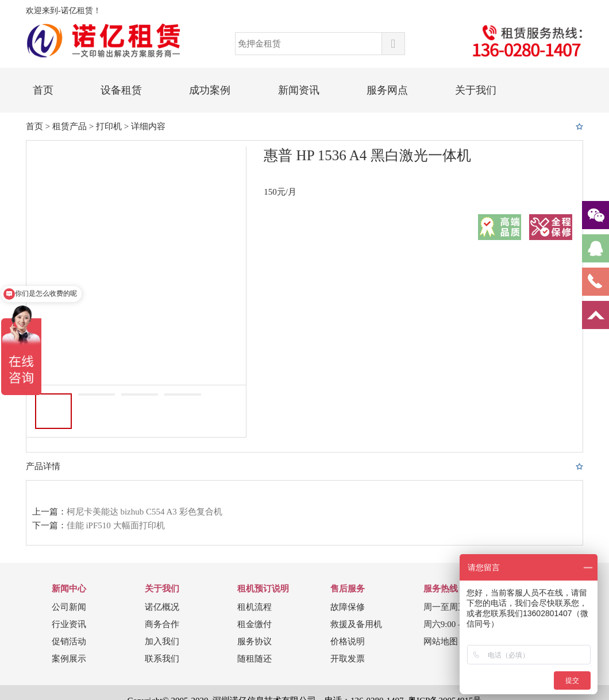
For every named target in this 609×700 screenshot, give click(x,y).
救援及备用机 (356, 624)
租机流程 (255, 607)
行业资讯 (69, 624)
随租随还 (255, 659)
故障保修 (348, 607)
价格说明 (348, 641)
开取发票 (348, 659)
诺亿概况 (162, 607)
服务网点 (387, 90)
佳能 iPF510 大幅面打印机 (116, 525)
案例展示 (69, 659)
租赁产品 (70, 126)
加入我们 (162, 641)
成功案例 (210, 90)
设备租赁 (121, 90)
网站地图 (441, 641)
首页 (43, 90)
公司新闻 (69, 607)
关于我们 (476, 90)
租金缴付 (255, 624)
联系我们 (162, 659)
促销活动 (69, 641)
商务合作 (162, 624)
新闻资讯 (299, 90)
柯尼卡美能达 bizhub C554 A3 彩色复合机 (144, 512)
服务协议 (255, 641)
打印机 (109, 126)
